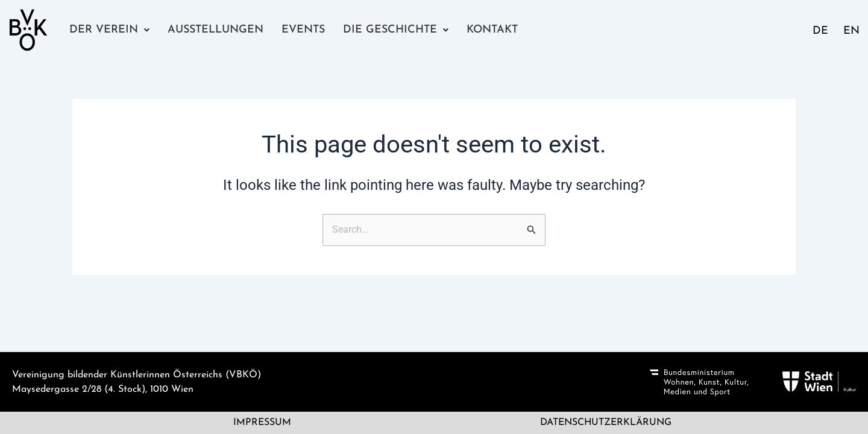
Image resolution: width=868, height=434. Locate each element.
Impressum (262, 423)
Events (303, 30)
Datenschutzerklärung (606, 423)
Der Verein (109, 30)
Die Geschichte (394, 30)
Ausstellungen (215, 30)
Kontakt (489, 30)
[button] (109, 30)
